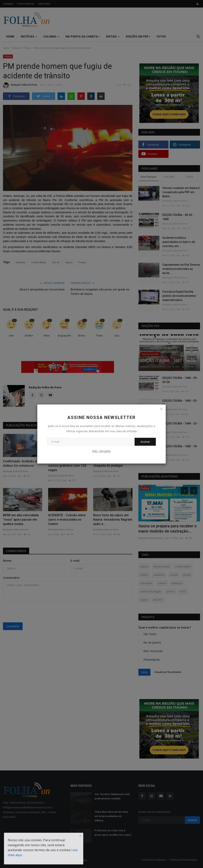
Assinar (145, 442)
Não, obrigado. (102, 451)
